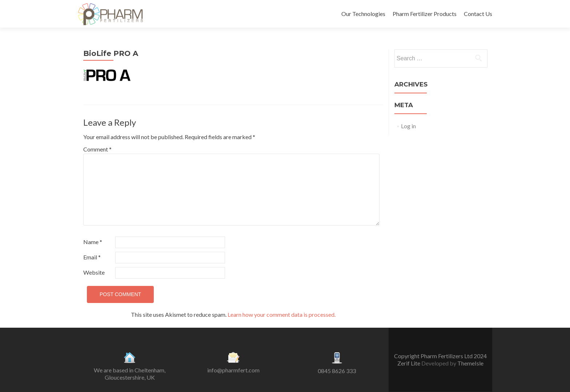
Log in (408, 126)
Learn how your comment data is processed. (282, 314)
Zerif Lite (409, 363)
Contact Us (478, 14)
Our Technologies (363, 14)
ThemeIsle (470, 363)
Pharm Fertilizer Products (425, 14)
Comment (97, 149)
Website (94, 272)
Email (92, 257)
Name (93, 242)
